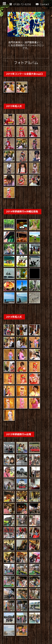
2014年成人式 (14, 304)
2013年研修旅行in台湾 (19, 415)
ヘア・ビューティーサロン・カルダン (28, 632)
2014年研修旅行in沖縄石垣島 (22, 205)
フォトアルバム (26, 63)
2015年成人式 (14, 105)
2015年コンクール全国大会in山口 (24, 74)
